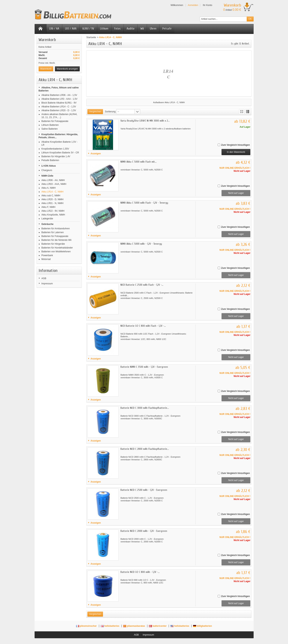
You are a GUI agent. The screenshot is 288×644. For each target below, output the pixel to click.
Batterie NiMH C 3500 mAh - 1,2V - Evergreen (144, 367)
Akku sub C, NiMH (51, 196)
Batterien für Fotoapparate (55, 121)
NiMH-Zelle (47, 176)
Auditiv (131, 29)
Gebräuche (48, 224)
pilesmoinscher (87, 626)
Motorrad (46, 259)
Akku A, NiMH (49, 188)
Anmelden (193, 5)
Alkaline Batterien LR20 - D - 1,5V (59, 110)
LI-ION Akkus (49, 166)
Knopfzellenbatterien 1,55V (55, 149)
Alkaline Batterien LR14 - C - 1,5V (59, 107)
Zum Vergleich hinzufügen (235, 145)
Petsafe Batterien (50, 160)
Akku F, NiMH (49, 207)
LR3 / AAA (71, 29)
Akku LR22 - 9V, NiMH (53, 211)
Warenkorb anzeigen (67, 69)
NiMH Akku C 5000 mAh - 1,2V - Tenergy (141, 244)
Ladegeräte (47, 219)
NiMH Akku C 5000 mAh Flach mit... (139, 162)
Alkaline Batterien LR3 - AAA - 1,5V (59, 99)
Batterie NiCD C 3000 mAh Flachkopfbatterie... (145, 408)
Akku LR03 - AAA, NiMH (54, 184)
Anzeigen (96, 154)
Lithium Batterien (50, 125)
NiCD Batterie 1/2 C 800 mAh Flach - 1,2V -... (143, 326)
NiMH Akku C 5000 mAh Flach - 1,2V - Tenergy (144, 203)
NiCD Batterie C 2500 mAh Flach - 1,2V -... (142, 285)
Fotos (117, 29)
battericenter (158, 626)
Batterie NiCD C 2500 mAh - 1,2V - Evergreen (144, 490)
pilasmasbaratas (134, 626)
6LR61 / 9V (88, 29)
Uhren (153, 29)
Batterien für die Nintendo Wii (56, 240)
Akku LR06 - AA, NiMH (53, 180)
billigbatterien (203, 626)
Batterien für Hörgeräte (53, 244)
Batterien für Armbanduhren (56, 229)
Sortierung (110, 112)
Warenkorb (47, 40)
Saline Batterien (50, 129)
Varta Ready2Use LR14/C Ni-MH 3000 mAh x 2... (145, 121)
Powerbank (47, 255)
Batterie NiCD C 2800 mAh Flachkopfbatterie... (145, 449)
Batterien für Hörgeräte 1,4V (56, 156)
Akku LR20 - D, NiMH (53, 199)
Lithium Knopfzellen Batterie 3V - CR (60, 153)
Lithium (104, 29)
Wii (142, 29)
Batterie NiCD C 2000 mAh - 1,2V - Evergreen (144, 531)
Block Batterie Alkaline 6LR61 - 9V (59, 103)
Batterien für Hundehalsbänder (57, 248)
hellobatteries (110, 626)
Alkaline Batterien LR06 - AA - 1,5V (59, 95)
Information (48, 271)
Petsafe (167, 29)
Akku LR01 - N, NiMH (53, 203)
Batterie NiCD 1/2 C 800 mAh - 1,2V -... (140, 572)
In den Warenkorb (236, 152)
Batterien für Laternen (53, 232)
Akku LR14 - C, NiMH (53, 192)
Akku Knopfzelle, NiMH (53, 215)
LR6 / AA (54, 29)
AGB (44, 278)
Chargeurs (47, 170)
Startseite (91, 37)
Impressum (47, 284)
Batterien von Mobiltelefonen (56, 252)
